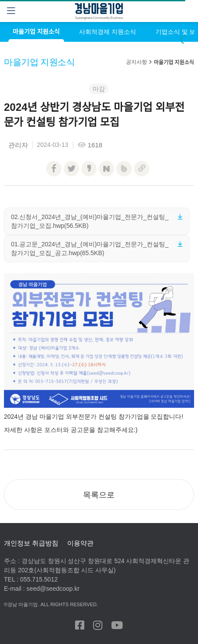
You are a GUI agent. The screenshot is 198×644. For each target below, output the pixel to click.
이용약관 (80, 543)
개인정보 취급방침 (31, 543)
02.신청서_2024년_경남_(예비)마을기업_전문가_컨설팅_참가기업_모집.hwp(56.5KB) (90, 221)
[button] (99, 494)
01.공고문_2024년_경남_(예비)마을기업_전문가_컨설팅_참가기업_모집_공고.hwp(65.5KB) (90, 249)
